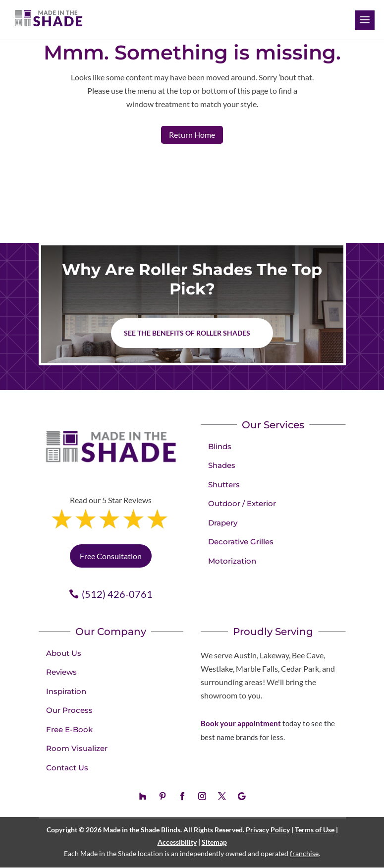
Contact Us (67, 768)
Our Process (69, 710)
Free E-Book (69, 729)
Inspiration (66, 691)
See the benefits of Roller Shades (187, 333)
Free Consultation (111, 556)
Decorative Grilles (241, 542)
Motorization (232, 561)
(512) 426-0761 (117, 594)
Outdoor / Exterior (242, 503)
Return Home (192, 135)
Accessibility (177, 842)
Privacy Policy (268, 830)
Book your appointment (241, 723)
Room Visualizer (77, 748)
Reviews (61, 672)
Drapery (223, 523)
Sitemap (214, 842)
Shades (222, 465)
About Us (64, 653)
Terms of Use (315, 830)
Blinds (220, 446)
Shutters (224, 485)
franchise (304, 853)
